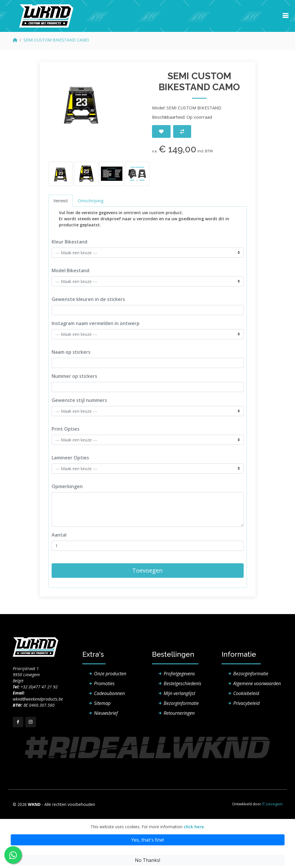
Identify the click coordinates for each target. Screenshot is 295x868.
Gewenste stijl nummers (79, 400)
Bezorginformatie (181, 703)
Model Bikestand (70, 270)
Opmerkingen (67, 486)
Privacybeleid (246, 703)
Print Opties (66, 429)
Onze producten (110, 674)
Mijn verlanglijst (179, 693)
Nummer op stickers (74, 376)
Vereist (61, 201)
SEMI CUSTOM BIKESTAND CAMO (56, 40)
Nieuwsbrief (106, 713)
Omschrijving (91, 201)
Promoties (104, 683)
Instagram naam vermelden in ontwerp (96, 323)
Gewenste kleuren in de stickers (88, 299)
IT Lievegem (272, 804)
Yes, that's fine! (148, 840)
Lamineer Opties (70, 458)
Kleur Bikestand (69, 242)
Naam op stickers (71, 352)
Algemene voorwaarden (257, 683)
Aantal (59, 535)
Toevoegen (147, 570)
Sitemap (102, 703)
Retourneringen (179, 713)
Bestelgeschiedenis (182, 683)
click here (194, 827)
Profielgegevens (179, 674)
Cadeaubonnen (109, 693)
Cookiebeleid (246, 693)
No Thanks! (147, 860)
